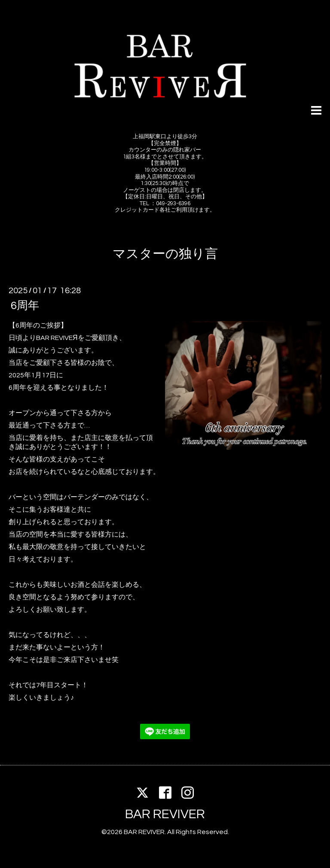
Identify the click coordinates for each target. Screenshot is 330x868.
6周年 (25, 306)
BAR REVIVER (165, 814)
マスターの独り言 (165, 254)
